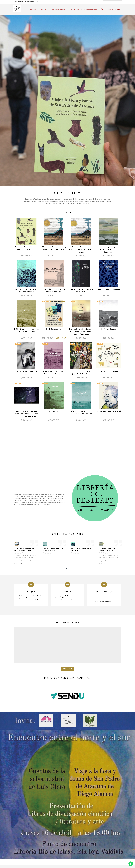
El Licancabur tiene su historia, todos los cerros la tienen (81, 249)
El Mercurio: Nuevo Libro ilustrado (84, 9)
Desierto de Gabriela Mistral (109, 411)
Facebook (101, 846)
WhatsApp (102, 853)
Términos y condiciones (48, 837)
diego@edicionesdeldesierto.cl (107, 843)
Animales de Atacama (109, 371)
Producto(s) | (111, 9)
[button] (94, 480)
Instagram (101, 849)
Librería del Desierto (59, 9)
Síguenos (67, 629)
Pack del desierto (54, 329)
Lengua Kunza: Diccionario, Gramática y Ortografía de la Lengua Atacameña (81, 332)
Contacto (33, 9)
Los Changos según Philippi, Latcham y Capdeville (109, 249)
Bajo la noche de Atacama (109, 289)
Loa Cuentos (54, 411)
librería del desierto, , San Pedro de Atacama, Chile (26, 2)
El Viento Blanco (109, 329)
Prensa (44, 9)
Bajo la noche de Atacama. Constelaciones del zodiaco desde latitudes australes (26, 414)
